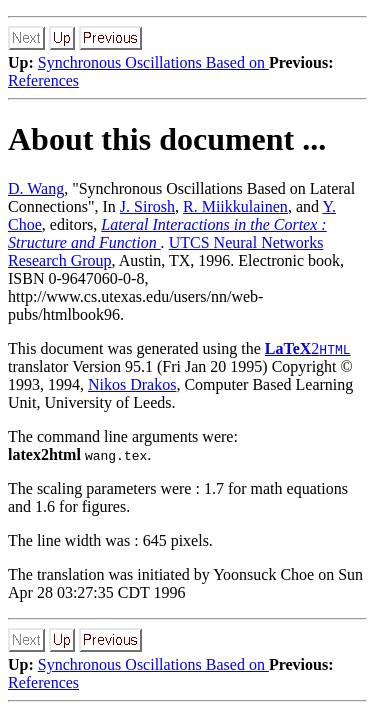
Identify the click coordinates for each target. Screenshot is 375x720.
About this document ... (167, 139)
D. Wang (36, 188)
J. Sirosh (147, 206)
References (43, 80)
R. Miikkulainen (235, 206)
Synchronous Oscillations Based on (153, 62)
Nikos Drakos (132, 384)
